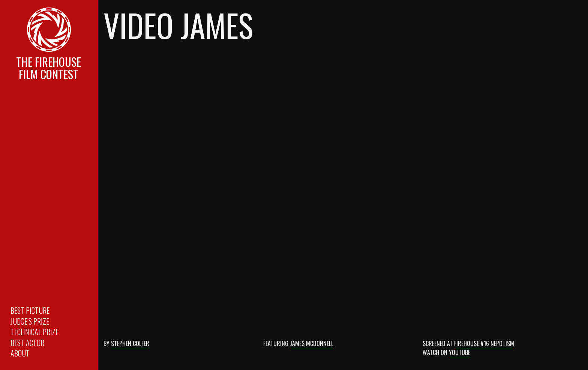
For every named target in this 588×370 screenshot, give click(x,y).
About (20, 353)
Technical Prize (34, 332)
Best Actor (27, 343)
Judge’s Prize (30, 321)
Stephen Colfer (130, 343)
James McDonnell (312, 343)
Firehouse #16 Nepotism (484, 343)
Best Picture (30, 310)
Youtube (460, 352)
